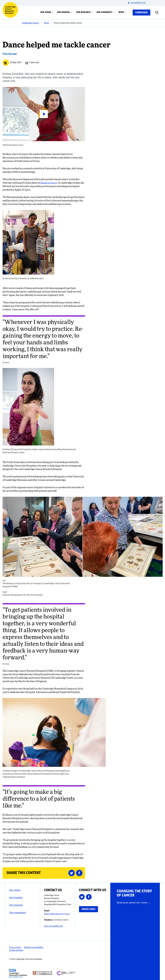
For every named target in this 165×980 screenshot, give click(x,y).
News (122, 12)
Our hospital (65, 12)
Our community (106, 12)
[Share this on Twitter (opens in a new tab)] (72, 873)
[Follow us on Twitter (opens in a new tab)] (82, 897)
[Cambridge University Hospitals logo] (10, 10)
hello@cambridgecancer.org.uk (57, 914)
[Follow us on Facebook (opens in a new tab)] (89, 897)
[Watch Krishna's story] (44, 114)
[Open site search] (159, 13)
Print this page (10, 54)
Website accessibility (34, 948)
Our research (84, 12)
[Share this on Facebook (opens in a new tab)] (80, 873)
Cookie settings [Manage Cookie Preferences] (16, 950)
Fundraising (141, 12)
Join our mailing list (53, 926)
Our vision (47, 12)
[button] (137, 3)
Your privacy (15, 948)
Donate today (88, 909)
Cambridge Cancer (31, 23)
